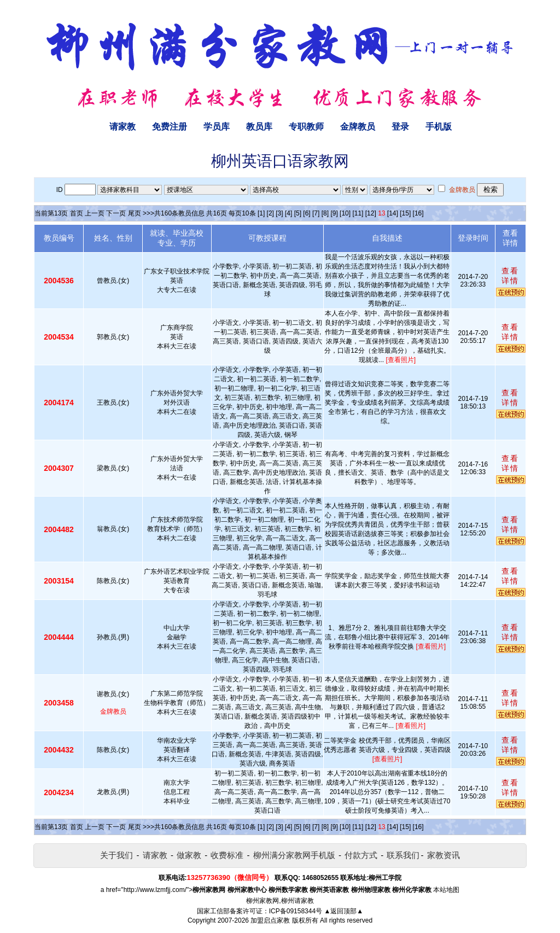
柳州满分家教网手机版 (294, 855)
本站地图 (446, 890)
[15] (405, 213)
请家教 (122, 127)
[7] (316, 213)
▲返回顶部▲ (343, 911)
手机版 (439, 127)
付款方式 (361, 855)
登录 (400, 127)
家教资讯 (444, 855)
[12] (371, 213)
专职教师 (306, 127)
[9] (334, 213)
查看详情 (510, 276)
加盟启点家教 (270, 920)
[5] (298, 213)
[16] (418, 213)
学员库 (217, 127)
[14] (393, 213)
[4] (288, 213)
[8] (325, 213)
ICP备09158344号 (296, 911)
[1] (261, 213)
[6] (307, 213)
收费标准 (227, 855)
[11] (358, 213)
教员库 (259, 127)
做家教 (189, 855)
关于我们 (116, 855)
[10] (345, 213)
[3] (279, 213)
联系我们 (403, 855)
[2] (270, 213)
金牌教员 (358, 127)
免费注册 (170, 127)
